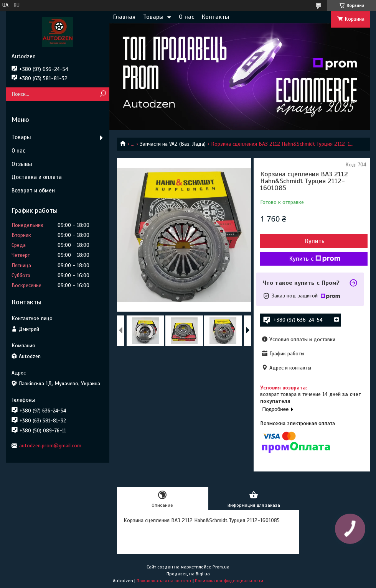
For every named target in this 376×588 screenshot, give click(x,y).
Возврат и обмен (33, 191)
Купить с (315, 259)
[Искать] (103, 94)
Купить (315, 241)
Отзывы (22, 164)
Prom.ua (221, 567)
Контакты (215, 17)
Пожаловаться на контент (164, 581)
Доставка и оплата (37, 177)
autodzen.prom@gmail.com (50, 446)
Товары (153, 17)
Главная (124, 17)
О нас (186, 17)
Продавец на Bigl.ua (188, 574)
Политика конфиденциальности (229, 581)
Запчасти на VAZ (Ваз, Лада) (173, 144)
